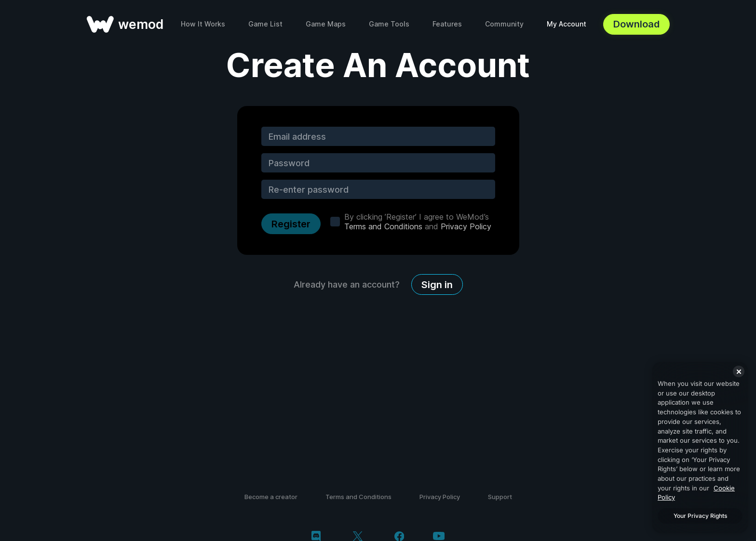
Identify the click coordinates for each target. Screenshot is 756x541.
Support (500, 497)
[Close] (739, 371)
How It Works (203, 24)
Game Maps (326, 24)
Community (504, 24)
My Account (567, 24)
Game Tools (389, 24)
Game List (265, 24)
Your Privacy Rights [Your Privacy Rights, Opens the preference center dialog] (700, 516)
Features (447, 24)
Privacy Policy (466, 226)
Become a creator (271, 497)
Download (636, 24)
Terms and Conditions (383, 226)
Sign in (437, 285)
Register (291, 224)
